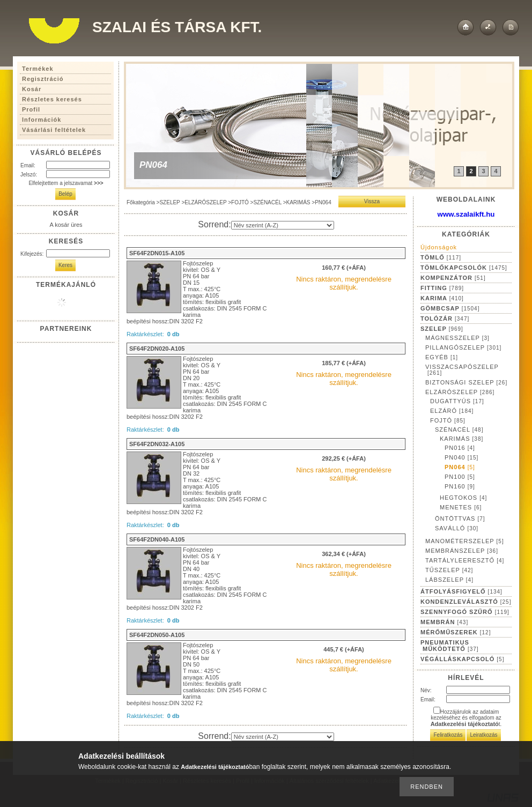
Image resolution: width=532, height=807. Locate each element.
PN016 (460, 448)
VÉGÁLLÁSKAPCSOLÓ (462, 659)
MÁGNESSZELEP (457, 338)
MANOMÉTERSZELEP (465, 541)
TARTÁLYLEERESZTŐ (465, 560)
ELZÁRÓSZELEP (205, 202)
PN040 (461, 457)
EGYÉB (442, 357)
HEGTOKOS (463, 498)
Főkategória (141, 202)
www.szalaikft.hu (466, 214)
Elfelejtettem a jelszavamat (66, 183)
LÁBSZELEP (449, 580)
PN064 (460, 467)
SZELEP (169, 202)
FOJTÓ (240, 202)
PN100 (460, 477)
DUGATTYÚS (457, 401)
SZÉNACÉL (267, 202)
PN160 (460, 486)
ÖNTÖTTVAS (460, 519)
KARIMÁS (298, 202)
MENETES (461, 507)
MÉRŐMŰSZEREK (456, 632)
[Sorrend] (283, 225)
